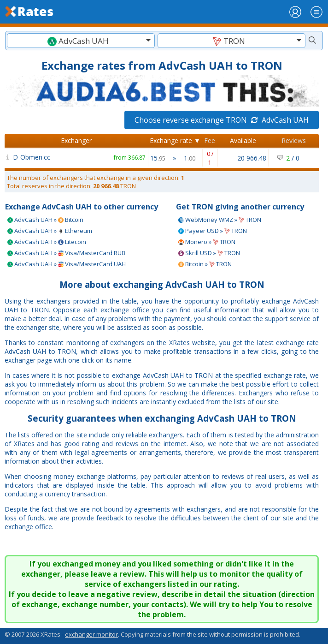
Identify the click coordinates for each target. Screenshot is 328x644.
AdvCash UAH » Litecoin (47, 242)
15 (158, 158)
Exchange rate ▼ (175, 140)
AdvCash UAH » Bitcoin (45, 220)
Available (243, 140)
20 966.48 (252, 158)
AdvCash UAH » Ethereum (50, 231)
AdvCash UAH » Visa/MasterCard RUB (66, 253)
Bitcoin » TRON (205, 264)
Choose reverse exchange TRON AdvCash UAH (222, 120)
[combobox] (81, 41)
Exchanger (76, 140)
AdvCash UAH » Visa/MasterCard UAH (67, 264)
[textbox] (81, 41)
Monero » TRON (207, 242)
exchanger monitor (91, 634)
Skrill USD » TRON (209, 253)
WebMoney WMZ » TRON (220, 220)
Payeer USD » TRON (213, 231)
